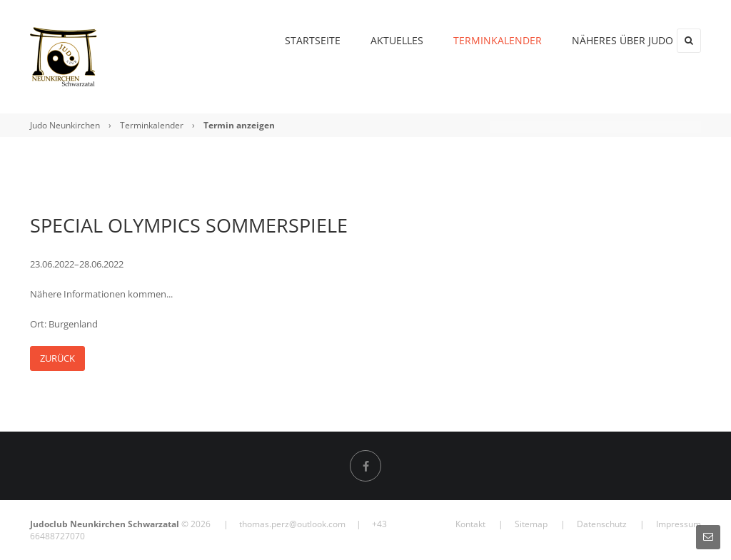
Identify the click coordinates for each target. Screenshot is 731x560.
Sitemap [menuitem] (531, 524)
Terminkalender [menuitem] (471, 40)
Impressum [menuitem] (679, 524)
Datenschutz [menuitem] (602, 524)
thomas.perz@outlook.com (292, 524)
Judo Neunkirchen (65, 125)
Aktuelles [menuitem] (370, 40)
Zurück (57, 358)
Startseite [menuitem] (286, 40)
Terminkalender (152, 125)
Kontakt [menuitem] (470, 524)
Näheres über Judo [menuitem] (596, 40)
